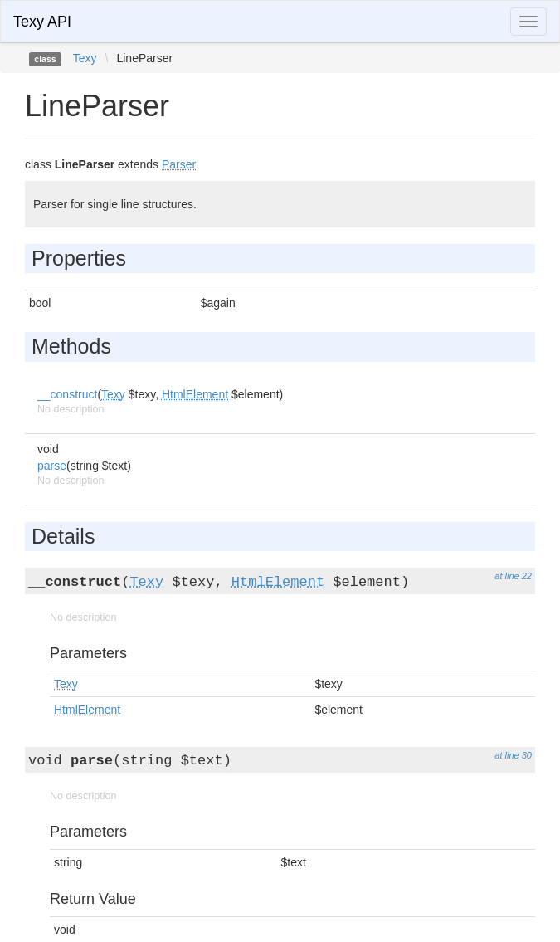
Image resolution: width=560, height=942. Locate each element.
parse (52, 466)
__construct (67, 394)
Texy (85, 58)
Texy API (42, 22)
